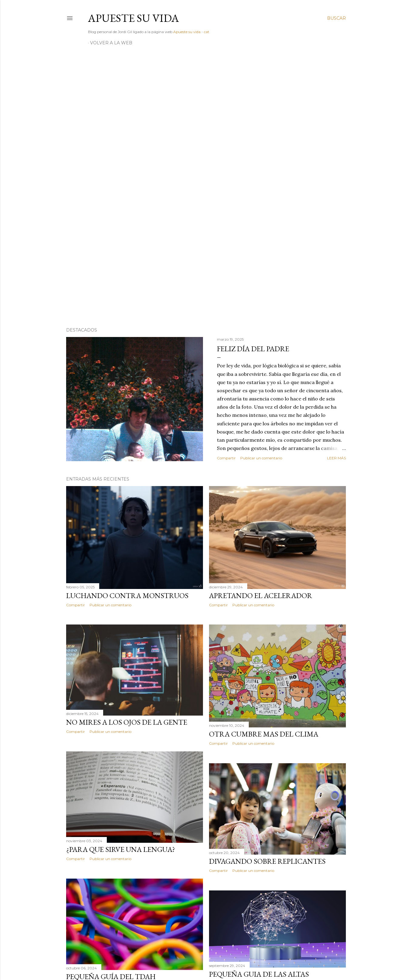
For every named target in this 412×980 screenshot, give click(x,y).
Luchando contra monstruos (127, 595)
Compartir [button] (226, 458)
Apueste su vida (187, 32)
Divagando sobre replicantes (267, 861)
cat (207, 32)
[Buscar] (336, 18)
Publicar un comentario (261, 458)
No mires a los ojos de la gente (127, 722)
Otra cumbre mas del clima (264, 734)
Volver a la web (111, 43)
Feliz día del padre (253, 349)
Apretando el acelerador (261, 595)
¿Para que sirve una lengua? (121, 849)
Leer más (336, 458)
